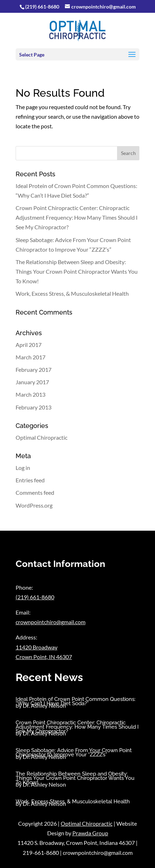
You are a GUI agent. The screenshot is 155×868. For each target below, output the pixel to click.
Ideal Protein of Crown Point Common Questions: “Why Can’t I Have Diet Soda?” (76, 701)
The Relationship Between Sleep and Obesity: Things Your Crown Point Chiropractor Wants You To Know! (77, 271)
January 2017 (32, 382)
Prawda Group (90, 833)
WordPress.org (34, 505)
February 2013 (34, 407)
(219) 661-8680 (42, 7)
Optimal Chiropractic (41, 437)
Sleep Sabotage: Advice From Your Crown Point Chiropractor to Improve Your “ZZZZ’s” (74, 752)
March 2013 (31, 394)
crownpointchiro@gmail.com (51, 622)
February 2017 (34, 369)
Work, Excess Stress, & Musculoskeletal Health (72, 293)
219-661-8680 (41, 853)
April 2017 (29, 345)
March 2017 (31, 357)
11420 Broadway (37, 647)
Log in (23, 468)
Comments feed (35, 492)
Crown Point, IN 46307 (44, 657)
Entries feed (30, 480)
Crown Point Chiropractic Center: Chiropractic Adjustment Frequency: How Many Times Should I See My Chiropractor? (77, 217)
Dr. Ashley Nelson (44, 705)
